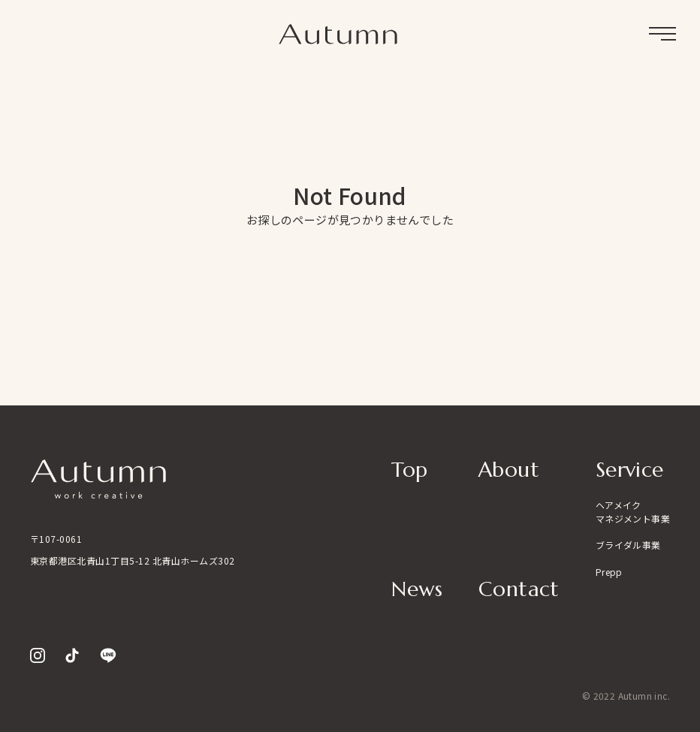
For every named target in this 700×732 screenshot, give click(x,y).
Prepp (609, 572)
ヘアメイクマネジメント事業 (633, 512)
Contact (519, 589)
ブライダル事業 (628, 545)
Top (409, 470)
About (509, 470)
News (417, 589)
